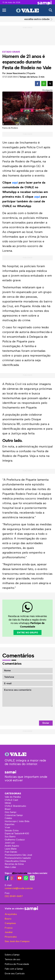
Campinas (10, 923)
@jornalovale (20, 873)
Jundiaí (9, 932)
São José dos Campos (17, 941)
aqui (15, 183)
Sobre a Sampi (12, 955)
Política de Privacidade (17, 964)
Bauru (8, 919)
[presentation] (30, 714)
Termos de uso (12, 959)
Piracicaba (11, 937)
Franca (9, 928)
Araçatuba (11, 914)
